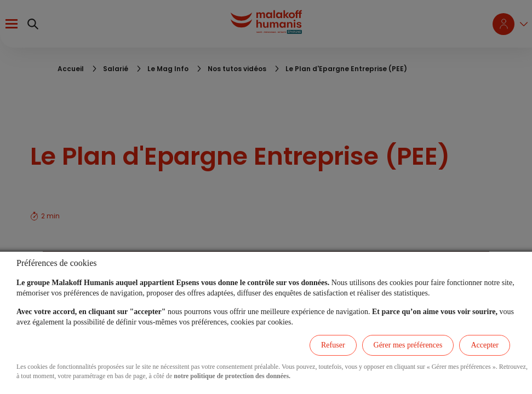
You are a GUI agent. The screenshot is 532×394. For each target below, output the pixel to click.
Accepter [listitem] (485, 345)
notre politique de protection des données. (232, 376)
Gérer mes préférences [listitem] (408, 345)
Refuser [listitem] (333, 345)
